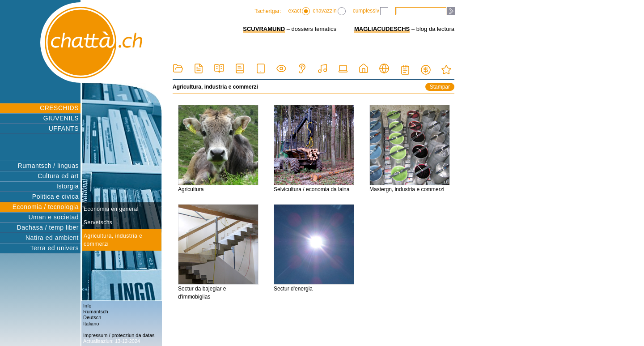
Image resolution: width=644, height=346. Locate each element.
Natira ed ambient (52, 238)
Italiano (91, 324)
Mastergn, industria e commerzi (410, 149)
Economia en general (111, 209)
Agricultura (218, 149)
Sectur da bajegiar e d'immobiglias (218, 252)
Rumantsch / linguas (48, 166)
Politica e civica (55, 196)
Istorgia (68, 186)
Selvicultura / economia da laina (314, 149)
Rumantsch (96, 312)
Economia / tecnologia (46, 207)
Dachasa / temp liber (48, 227)
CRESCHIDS (59, 108)
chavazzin (329, 11)
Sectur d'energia (314, 248)
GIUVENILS (61, 118)
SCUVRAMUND (264, 29)
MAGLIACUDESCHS (382, 29)
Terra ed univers (55, 248)
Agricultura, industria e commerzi (113, 240)
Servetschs (98, 222)
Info (87, 306)
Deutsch (92, 317)
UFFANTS (64, 128)
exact (299, 11)
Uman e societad (53, 217)
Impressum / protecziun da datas (119, 335)
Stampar (440, 87)
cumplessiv (371, 11)
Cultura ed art (58, 176)
